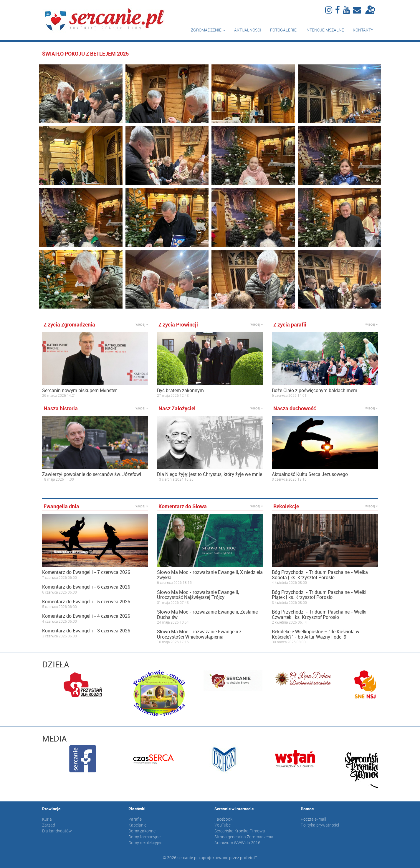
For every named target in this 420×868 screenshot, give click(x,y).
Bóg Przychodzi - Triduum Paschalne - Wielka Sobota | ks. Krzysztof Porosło (320, 575)
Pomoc (307, 809)
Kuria (47, 819)
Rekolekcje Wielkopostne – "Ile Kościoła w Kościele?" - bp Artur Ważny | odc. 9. (316, 634)
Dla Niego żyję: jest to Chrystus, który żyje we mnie (210, 474)
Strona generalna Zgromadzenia (244, 837)
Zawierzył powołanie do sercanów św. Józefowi (92, 474)
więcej (142, 324)
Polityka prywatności (320, 825)
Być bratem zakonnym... (182, 391)
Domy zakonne (142, 831)
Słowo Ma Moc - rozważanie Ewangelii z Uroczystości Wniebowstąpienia (199, 634)
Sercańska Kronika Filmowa (240, 831)
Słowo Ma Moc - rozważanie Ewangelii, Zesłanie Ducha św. (207, 615)
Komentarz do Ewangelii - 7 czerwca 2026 (86, 572)
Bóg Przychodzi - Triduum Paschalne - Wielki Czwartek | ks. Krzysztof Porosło (319, 615)
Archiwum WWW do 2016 (237, 843)
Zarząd (49, 825)
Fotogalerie (283, 30)
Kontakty (363, 30)
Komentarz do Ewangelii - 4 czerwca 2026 (86, 616)
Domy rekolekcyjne (145, 843)
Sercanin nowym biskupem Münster (80, 391)
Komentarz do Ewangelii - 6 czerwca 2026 (86, 587)
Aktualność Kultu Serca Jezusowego (310, 474)
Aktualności (248, 30)
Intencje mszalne (325, 30)
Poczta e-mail (313, 819)
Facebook (223, 819)
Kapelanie (137, 825)
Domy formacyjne (144, 837)
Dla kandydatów (57, 831)
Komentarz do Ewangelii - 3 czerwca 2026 (86, 631)
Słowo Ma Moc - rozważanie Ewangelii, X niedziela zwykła (210, 575)
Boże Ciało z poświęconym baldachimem (315, 391)
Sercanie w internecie (234, 809)
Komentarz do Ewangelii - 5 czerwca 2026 (86, 602)
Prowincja (51, 809)
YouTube (223, 825)
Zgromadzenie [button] (208, 30)
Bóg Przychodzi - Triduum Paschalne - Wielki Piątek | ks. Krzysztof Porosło (319, 595)
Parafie (135, 819)
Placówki (137, 809)
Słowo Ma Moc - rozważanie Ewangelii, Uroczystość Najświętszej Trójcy (198, 595)
